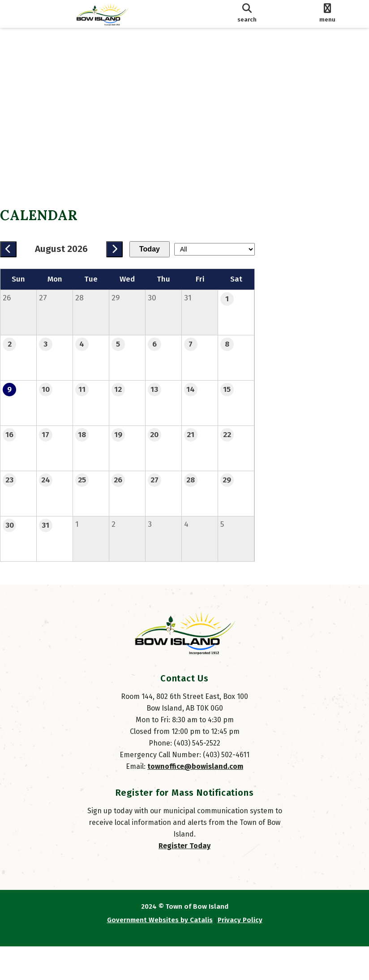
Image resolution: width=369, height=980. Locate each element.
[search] (247, 14)
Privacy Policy (240, 954)
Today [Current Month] (159, 249)
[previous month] (17, 249)
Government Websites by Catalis (160, 954)
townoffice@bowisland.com (195, 800)
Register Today (184, 879)
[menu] (327, 14)
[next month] (123, 249)
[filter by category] (320, 249)
